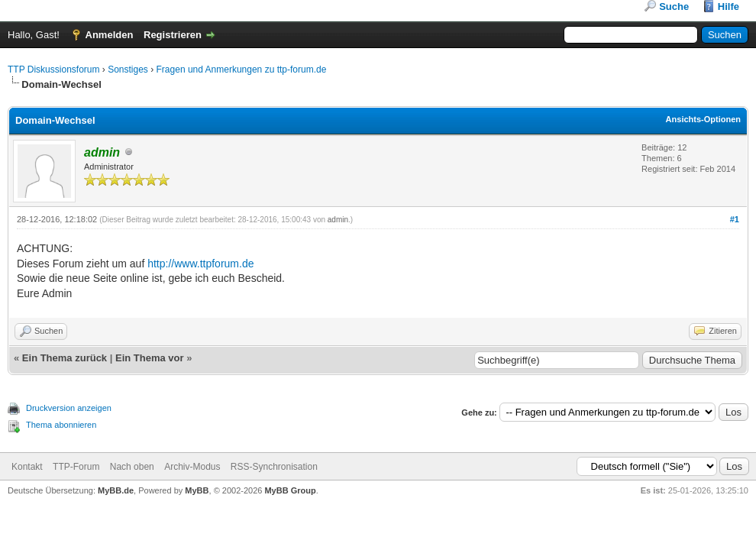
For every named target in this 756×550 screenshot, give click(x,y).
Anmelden (110, 35)
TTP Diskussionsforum (53, 70)
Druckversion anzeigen (69, 408)
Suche (674, 6)
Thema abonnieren (61, 425)
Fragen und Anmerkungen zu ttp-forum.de (242, 70)
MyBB (197, 490)
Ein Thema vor (150, 358)
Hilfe (729, 6)
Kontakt (27, 467)
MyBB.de (116, 490)
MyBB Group (290, 490)
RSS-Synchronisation (274, 467)
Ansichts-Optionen (703, 119)
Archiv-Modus (192, 467)
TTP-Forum (76, 467)
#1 (735, 219)
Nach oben (132, 467)
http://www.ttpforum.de (200, 264)
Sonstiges (128, 70)
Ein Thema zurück (65, 358)
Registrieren (173, 35)
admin (338, 220)
